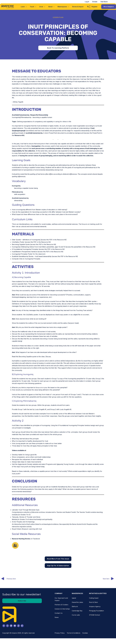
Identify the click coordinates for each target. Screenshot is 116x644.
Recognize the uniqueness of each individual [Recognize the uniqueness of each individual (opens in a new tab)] (27, 459)
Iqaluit (74, 598)
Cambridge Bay (77, 611)
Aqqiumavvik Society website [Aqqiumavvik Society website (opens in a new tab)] (28, 464)
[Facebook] (4, 626)
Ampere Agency (95, 607)
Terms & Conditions (74, 633)
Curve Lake (76, 615)
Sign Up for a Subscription (58, 566)
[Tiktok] (18, 626)
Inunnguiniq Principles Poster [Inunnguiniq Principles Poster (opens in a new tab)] (22, 254)
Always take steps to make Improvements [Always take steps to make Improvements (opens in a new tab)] (27, 462)
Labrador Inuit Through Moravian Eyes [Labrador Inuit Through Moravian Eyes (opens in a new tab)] (26, 510)
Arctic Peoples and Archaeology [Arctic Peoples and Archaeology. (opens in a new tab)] (23, 522)
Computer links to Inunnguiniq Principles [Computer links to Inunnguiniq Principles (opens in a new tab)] (26, 259)
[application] (26, 7)
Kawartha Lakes (77, 602)
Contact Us (59, 613)
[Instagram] (7, 626)
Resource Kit (19, 135)
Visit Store (104, 2)
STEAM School (95, 615)
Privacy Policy (60, 633)
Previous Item (8, 579)
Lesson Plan (58, 17)
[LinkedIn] (11, 626)
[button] (24, 7)
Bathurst (75, 607)
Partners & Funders (61, 605)
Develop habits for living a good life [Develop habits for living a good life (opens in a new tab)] (24, 455)
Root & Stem (93, 602)
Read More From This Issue (58, 559)
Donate (95, 2)
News (57, 617)
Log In (88, 2)
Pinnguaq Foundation (96, 611)
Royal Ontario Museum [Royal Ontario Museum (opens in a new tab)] (20, 529)
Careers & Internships (62, 609)
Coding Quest (94, 598)
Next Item (109, 579)
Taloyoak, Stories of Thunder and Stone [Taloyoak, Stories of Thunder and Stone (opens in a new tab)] (26, 517)
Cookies (85, 633)
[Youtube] (15, 626)
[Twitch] (22, 626)
